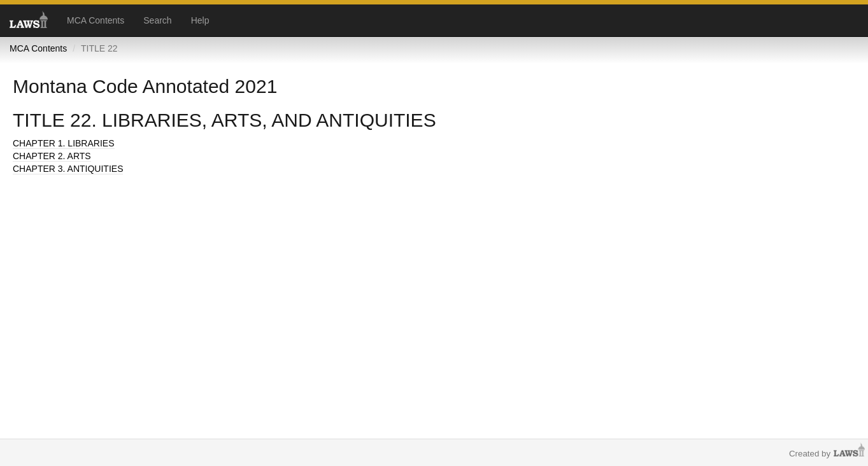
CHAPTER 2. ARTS (52, 156)
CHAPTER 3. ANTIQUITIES (68, 169)
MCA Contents (96, 20)
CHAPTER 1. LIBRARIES (64, 143)
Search (157, 20)
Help (200, 20)
